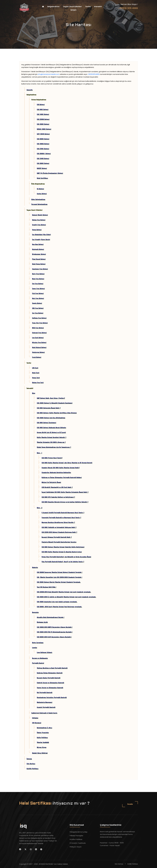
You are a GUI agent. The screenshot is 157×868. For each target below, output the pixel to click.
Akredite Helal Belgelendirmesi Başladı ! (51, 617)
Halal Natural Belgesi (39, 347)
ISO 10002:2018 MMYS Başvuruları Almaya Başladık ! (55, 627)
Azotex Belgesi (42, 194)
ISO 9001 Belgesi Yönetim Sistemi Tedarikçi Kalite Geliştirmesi (63, 547)
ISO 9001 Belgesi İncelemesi (46, 422)
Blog (34, 393)
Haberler (35, 567)
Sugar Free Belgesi (38, 288)
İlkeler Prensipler (43, 732)
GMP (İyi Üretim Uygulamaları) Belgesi (50, 173)
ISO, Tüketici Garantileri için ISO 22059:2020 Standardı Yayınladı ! (60, 577)
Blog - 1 (39, 453)
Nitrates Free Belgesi (39, 342)
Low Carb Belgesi (38, 337)
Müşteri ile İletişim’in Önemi (51, 482)
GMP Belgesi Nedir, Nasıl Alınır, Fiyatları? (51, 398)
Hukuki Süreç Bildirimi (40, 753)
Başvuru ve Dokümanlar (40, 658)
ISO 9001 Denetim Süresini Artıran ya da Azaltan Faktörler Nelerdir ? (65, 502)
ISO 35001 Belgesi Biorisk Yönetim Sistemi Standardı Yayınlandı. (59, 582)
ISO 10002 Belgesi (43, 144)
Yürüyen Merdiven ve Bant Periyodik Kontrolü (52, 668)
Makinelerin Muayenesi (45, 702)
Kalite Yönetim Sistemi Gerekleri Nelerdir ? (52, 437)
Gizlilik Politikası (33, 768)
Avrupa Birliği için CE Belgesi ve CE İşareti (51, 432)
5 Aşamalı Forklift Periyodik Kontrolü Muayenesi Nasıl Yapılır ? (63, 512)
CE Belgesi (40, 189)
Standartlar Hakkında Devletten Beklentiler (56, 472)
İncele (130, 804)
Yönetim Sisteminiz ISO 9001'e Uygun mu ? (51, 442)
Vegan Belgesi (37, 230)
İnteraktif (98, 7)
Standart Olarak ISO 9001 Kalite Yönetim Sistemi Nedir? (61, 468)
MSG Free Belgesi (38, 328)
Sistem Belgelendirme (39, 100)
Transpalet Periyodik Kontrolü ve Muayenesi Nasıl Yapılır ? (61, 517)
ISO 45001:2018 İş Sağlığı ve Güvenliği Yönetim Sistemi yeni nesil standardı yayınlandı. (66, 597)
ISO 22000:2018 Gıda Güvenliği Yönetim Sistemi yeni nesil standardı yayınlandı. (64, 592)
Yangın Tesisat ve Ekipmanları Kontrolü (50, 688)
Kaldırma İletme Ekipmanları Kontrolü (50, 673)
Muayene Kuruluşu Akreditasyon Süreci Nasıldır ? (58, 522)
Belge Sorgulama (38, 642)
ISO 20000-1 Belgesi (44, 153)
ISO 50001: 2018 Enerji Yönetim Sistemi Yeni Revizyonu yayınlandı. (59, 607)
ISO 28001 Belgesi (43, 163)
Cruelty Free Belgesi (39, 225)
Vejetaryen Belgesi (38, 352)
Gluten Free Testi (38, 382)
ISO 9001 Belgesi (43, 109)
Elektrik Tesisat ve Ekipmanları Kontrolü (50, 683)
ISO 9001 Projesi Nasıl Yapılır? (52, 458)
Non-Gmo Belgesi (38, 244)
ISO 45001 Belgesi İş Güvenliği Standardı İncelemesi (55, 403)
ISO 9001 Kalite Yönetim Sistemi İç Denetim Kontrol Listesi (62, 552)
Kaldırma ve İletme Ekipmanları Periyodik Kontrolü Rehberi (62, 477)
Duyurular (35, 612)
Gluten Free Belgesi (39, 220)
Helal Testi (36, 373)
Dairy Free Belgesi (38, 274)
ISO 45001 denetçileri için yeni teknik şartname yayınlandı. (57, 602)
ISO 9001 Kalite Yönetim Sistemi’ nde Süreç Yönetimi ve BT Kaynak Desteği (67, 463)
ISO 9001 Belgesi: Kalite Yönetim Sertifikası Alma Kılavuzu (57, 413)
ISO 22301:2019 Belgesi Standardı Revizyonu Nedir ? (59, 532)
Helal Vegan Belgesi (39, 264)
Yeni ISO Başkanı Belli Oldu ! (47, 587)
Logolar (35, 647)
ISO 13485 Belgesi (43, 158)
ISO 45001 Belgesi (43, 124)
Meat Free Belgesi (38, 279)
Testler (88, 7)
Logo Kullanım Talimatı (45, 652)
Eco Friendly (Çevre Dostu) (41, 239)
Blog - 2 (40, 508)
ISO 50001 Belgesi (43, 139)
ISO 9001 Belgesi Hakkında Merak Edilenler (51, 427)
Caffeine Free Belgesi (39, 318)
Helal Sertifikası (42, 178)
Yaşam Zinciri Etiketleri (72, 7)
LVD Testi (35, 368)
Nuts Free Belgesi (38, 298)
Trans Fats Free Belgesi (40, 323)
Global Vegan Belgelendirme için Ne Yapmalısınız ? (54, 447)
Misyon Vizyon (42, 747)
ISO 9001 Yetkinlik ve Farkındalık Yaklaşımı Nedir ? (59, 527)
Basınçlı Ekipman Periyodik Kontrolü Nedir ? (57, 537)
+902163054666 (93, 74)
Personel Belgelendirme (39, 204)
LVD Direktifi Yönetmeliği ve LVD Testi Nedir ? (57, 487)
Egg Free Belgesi (38, 283)
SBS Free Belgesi (38, 308)
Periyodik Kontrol (38, 663)
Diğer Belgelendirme (38, 199)
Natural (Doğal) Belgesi (40, 215)
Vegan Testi (36, 378)
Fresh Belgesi (37, 357)
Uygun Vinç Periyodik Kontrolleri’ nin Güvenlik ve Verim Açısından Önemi (66, 557)
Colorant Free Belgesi (39, 333)
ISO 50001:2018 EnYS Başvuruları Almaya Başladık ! (54, 637)
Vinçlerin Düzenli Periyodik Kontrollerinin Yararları (59, 542)
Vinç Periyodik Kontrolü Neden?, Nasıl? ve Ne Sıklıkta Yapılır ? (63, 562)
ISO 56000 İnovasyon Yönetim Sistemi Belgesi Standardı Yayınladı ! (60, 572)
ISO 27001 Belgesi (43, 149)
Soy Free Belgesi (38, 313)
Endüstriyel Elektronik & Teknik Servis (44, 713)
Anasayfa (30, 90)
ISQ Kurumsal (37, 723)
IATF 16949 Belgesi (43, 134)
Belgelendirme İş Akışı (45, 728)
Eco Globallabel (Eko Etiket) (41, 234)
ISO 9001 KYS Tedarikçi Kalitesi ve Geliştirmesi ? (58, 497)
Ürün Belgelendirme (38, 184)
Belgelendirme (53, 7)
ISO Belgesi (41, 104)
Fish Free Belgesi (38, 293)
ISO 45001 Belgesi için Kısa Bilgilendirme (51, 418)
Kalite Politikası (42, 737)
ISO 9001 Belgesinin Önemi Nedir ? (49, 408)
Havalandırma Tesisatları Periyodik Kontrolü (52, 697)
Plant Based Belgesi (39, 259)
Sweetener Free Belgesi (40, 269)
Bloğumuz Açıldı (42, 622)
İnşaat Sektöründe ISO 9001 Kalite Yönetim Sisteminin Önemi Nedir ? (65, 492)
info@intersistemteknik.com (49, 74)
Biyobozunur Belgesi (39, 254)
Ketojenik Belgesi (38, 249)
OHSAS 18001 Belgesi (44, 129)
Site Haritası (31, 764)
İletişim (73, 10)
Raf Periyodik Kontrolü (45, 692)
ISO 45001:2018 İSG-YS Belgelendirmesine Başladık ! (55, 632)
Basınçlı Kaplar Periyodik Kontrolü (49, 678)
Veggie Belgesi (37, 303)
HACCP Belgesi (42, 168)
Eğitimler (35, 718)
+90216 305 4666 (128, 8)
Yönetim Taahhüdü (43, 742)
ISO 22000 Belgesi (43, 119)
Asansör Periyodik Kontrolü (46, 707)
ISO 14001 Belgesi (43, 114)
